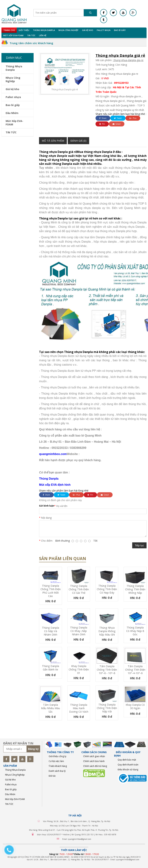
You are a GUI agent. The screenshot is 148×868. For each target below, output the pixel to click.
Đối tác (52, 776)
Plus (133, 118)
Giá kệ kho (88, 30)
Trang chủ (9, 30)
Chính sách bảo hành (94, 761)
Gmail (117, 124)
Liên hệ (43, 35)
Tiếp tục (139, 545)
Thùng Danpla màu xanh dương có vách (79, 708)
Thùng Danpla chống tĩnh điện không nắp (135, 589)
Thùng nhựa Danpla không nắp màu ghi (107, 631)
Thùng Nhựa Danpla (44, 30)
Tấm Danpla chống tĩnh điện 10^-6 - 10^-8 (107, 670)
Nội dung (46, 518)
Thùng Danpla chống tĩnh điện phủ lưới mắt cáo (51, 591)
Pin (102, 124)
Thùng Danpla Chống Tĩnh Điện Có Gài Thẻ (79, 589)
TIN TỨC (31, 35)
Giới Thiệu (24, 30)
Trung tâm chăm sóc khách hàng (31, 43)
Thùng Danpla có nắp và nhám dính (50, 631)
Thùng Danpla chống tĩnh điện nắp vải (107, 708)
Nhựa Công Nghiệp (68, 30)
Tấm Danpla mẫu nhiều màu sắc (50, 708)
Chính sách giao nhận (94, 756)
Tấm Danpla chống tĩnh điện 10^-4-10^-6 (135, 670)
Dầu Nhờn (12, 113)
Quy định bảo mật (127, 760)
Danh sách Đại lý (57, 771)
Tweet (118, 118)
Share (103, 118)
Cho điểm (47, 541)
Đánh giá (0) (78, 141)
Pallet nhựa (104, 30)
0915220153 (121, 83)
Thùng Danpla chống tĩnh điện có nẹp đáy (107, 589)
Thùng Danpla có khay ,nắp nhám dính (79, 631)
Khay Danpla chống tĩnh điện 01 (79, 669)
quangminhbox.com (53, 454)
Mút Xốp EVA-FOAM (13, 35)
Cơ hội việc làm (56, 761)
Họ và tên (62, 506)
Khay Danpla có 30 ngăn (135, 706)
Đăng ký (33, 749)
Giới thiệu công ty (57, 756)
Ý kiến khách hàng (58, 766)
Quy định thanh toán (128, 765)
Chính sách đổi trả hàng (95, 766)
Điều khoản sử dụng (128, 769)
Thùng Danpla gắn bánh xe (50, 668)
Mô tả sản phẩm (53, 141)
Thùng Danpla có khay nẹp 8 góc (135, 631)
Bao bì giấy (120, 30)
